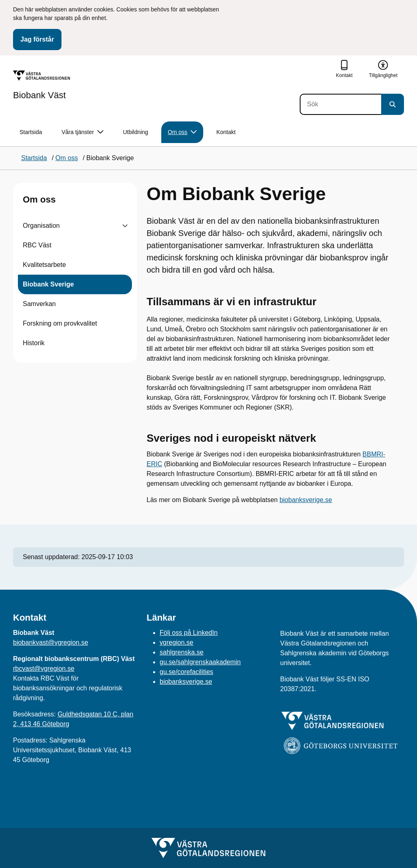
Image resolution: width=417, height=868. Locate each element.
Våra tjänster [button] (82, 132)
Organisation (41, 226)
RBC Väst (37, 245)
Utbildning (136, 132)
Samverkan (39, 304)
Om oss (39, 199)
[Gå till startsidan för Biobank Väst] (42, 85)
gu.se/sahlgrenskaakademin (200, 662)
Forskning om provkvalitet (60, 323)
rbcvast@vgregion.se (44, 669)
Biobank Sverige (48, 284)
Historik (34, 343)
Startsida (31, 132)
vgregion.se (177, 642)
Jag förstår (37, 39)
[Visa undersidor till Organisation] (125, 226)
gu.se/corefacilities (187, 672)
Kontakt (226, 132)
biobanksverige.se (306, 500)
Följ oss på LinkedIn (189, 633)
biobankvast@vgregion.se (50, 642)
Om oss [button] (182, 132)
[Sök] (340, 104)
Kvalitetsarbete (44, 265)
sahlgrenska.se (182, 652)
